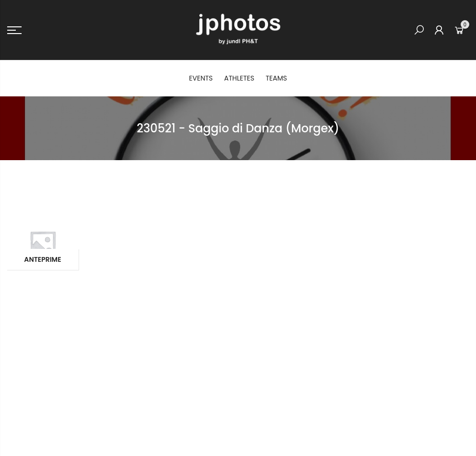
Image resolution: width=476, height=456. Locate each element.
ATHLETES (239, 78)
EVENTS (201, 78)
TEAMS (276, 78)
